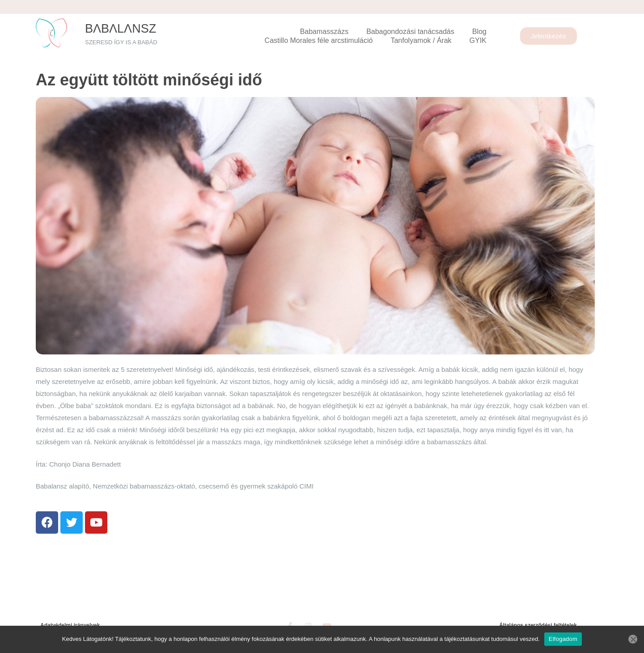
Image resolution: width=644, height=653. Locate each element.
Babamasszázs (324, 32)
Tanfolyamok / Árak (421, 40)
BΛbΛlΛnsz (121, 29)
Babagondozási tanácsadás (410, 32)
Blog (479, 32)
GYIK (478, 40)
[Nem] (633, 639)
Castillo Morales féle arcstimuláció (319, 40)
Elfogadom (563, 639)
